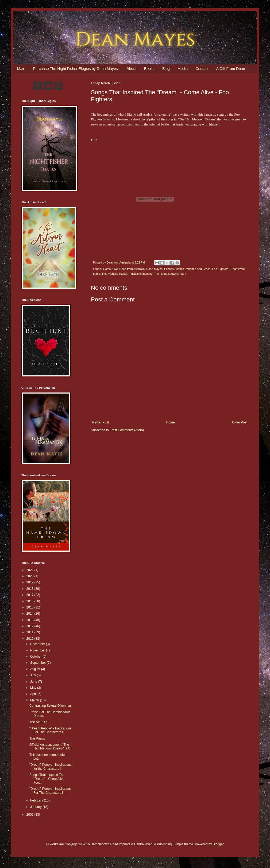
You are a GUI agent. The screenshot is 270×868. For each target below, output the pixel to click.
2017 (30, 595)
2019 (30, 582)
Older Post (240, 422)
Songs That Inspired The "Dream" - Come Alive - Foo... (48, 779)
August (36, 669)
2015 (30, 607)
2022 (30, 570)
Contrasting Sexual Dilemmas (51, 706)
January (36, 807)
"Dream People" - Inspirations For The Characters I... (50, 730)
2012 (30, 626)
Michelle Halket (117, 274)
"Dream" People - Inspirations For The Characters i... (50, 791)
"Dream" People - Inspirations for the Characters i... (50, 767)
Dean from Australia (132, 269)
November (38, 650)
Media (183, 69)
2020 (30, 576)
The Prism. (37, 739)
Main (21, 69)
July (34, 675)
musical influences (141, 274)
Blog (166, 69)
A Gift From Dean (230, 69)
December (38, 644)
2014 (30, 614)
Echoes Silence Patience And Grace (187, 269)
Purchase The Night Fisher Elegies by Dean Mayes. (76, 69)
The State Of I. (40, 722)
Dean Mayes (154, 269)
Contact (202, 69)
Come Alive (111, 269)
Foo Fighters (220, 269)
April (34, 694)
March (35, 700)
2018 (30, 589)
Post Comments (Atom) (127, 430)
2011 (30, 632)
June (34, 682)
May (34, 688)
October (36, 657)
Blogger (218, 844)
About (131, 69)
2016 (30, 601)
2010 (30, 639)
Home (171, 422)
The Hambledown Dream (170, 274)
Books (149, 69)
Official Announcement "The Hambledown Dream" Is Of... (52, 747)
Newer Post (101, 422)
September (38, 663)
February (37, 800)
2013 (30, 620)
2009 (30, 815)
